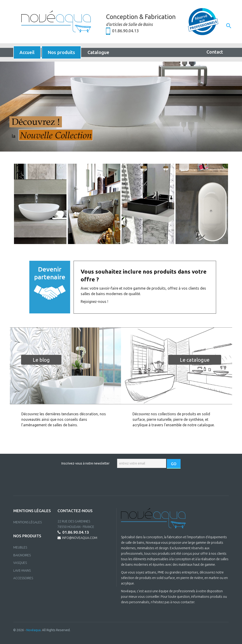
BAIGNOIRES (22, 555)
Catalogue (98, 52)
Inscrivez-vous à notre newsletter (85, 463)
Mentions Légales (27, 522)
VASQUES (20, 563)
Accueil (27, 52)
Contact (215, 52)
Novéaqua (33, 630)
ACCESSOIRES (23, 578)
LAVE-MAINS (22, 571)
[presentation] (121, 482)
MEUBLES (20, 547)
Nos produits (61, 52)
